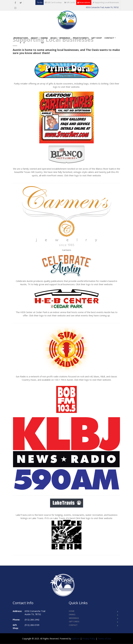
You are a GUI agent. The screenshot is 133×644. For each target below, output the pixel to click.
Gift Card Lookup (53, 2)
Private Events (81, 38)
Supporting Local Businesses (106, 2)
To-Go (40, 2)
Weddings (65, 38)
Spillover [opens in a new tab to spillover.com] (76, 639)
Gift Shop (97, 38)
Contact (109, 38)
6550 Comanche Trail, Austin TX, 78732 (102, 7)
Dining (44, 38)
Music (54, 38)
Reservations (84, 2)
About (34, 38)
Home (72, 611)
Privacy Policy (89, 639)
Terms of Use (104, 639)
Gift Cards (70, 2)
